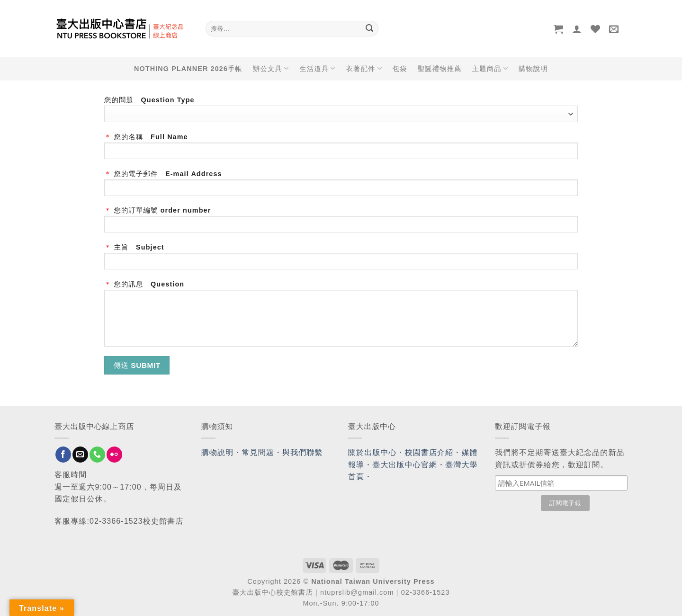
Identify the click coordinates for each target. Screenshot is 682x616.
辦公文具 (271, 68)
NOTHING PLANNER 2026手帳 (188, 69)
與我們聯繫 (303, 452)
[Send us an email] (80, 455)
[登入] (577, 29)
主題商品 (490, 68)
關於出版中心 (372, 452)
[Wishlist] (596, 29)
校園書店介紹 (429, 452)
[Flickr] (114, 455)
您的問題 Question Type (341, 109)
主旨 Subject (341, 260)
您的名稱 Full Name (341, 149)
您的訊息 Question (341, 317)
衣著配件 (364, 68)
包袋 (400, 69)
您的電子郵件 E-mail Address (341, 186)
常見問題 (258, 452)
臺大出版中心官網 (405, 465)
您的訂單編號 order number (341, 223)
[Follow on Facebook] (63, 455)
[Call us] (97, 455)
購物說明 (533, 69)
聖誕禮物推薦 (440, 69)
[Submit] (369, 29)
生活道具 (317, 68)
